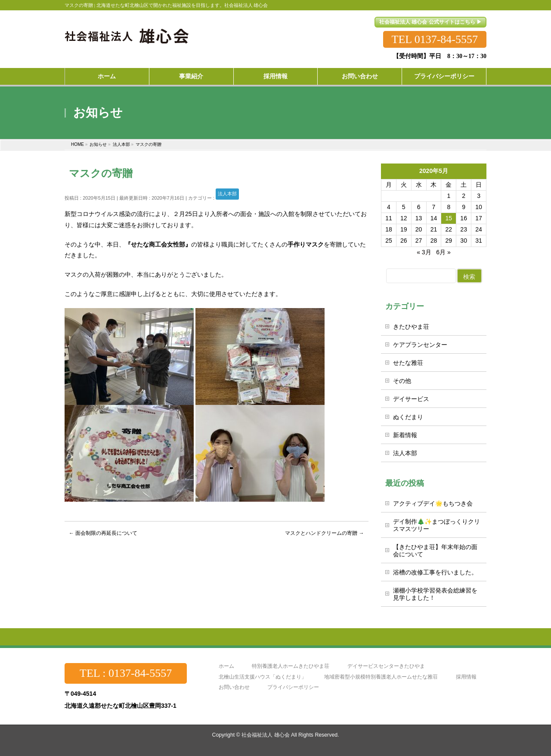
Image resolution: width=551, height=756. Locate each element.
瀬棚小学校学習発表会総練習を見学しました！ (435, 594)
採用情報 (466, 677)
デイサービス (411, 399)
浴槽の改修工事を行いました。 (435, 572)
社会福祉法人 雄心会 (265, 735)
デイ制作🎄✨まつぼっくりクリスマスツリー (436, 525)
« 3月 (424, 252)
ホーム (226, 666)
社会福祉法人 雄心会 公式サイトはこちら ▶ (430, 22)
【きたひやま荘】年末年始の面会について (435, 551)
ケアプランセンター (420, 345)
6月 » (443, 252)
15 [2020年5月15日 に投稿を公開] (449, 218)
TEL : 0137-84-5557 (126, 673)
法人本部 (227, 194)
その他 (402, 381)
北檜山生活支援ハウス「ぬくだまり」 (263, 677)
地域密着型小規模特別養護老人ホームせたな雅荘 (381, 677)
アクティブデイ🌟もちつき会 (433, 503)
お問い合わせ (234, 687)
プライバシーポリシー (293, 687)
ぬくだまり (408, 417)
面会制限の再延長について (103, 533)
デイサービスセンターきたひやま (386, 666)
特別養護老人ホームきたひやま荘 (291, 666)
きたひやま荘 (411, 327)
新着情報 (405, 435)
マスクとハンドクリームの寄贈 (324, 533)
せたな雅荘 (408, 363)
